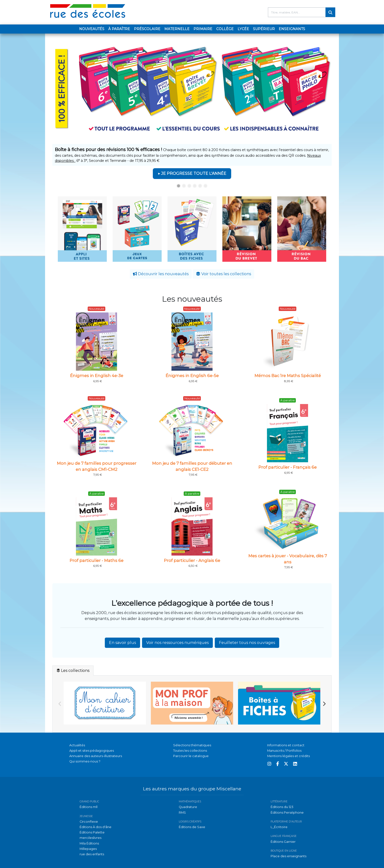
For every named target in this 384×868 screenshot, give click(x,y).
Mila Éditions (89, 843)
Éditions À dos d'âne (96, 827)
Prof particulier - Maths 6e (96, 560)
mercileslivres (90, 838)
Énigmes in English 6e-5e (192, 376)
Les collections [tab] (73, 671)
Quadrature (188, 807)
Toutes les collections (190, 751)
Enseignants (292, 29)
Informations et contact (286, 745)
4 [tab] (195, 186)
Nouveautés (92, 29)
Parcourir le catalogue (191, 756)
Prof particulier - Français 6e (288, 467)
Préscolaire (147, 29)
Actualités (77, 745)
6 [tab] (205, 186)
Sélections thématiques (192, 745)
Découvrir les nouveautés (161, 274)
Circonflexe (89, 822)
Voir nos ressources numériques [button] (177, 643)
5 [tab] (200, 186)
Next (324, 704)
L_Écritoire (279, 827)
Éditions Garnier (283, 842)
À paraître (119, 29)
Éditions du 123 (282, 807)
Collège (225, 29)
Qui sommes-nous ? (85, 761)
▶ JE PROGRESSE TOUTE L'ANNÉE (192, 173)
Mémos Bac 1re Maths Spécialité (288, 376)
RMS (182, 813)
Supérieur (264, 29)
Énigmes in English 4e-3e (97, 376)
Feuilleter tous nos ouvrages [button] (247, 643)
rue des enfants (92, 854)
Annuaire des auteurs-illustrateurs (96, 756)
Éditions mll (89, 807)
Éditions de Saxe (192, 827)
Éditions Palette (92, 832)
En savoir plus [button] (122, 643)
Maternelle (177, 29)
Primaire (203, 29)
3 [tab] (189, 186)
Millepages (88, 849)
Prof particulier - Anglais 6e (192, 560)
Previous (60, 704)
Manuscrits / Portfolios (284, 751)
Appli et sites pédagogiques (92, 751)
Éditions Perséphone (287, 813)
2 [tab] (184, 186)
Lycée (243, 29)
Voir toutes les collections (223, 274)
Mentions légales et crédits (288, 756)
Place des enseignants (288, 856)
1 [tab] (179, 186)
